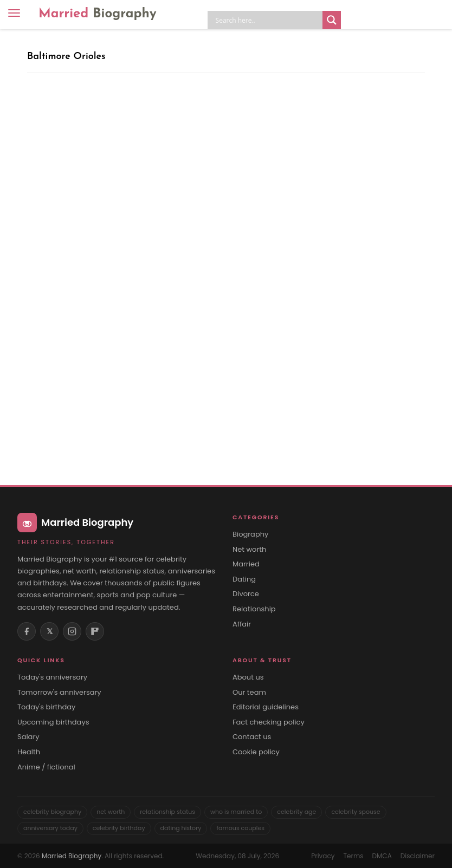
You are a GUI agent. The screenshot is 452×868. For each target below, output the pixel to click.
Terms (354, 856)
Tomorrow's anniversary (59, 693)
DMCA (382, 856)
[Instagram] (72, 631)
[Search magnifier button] (332, 20)
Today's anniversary (52, 677)
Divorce (246, 594)
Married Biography (72, 856)
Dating (244, 579)
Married (98, 14)
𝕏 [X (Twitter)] (50, 631)
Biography (250, 534)
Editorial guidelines (266, 707)
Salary (28, 737)
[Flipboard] (95, 631)
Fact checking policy (269, 722)
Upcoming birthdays (53, 722)
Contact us (252, 737)
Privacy (323, 856)
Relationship (254, 609)
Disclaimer (418, 856)
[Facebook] (27, 631)
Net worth (249, 550)
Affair (242, 624)
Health (29, 752)
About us (248, 677)
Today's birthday (46, 707)
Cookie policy (256, 752)
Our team (249, 693)
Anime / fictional (46, 767)
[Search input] (268, 20)
